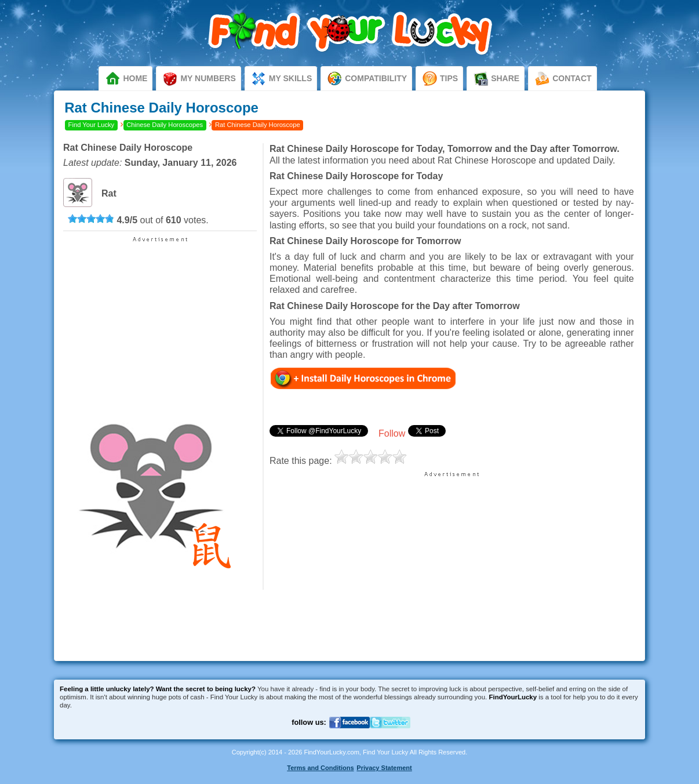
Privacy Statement (384, 768)
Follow (392, 433)
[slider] (91, 219)
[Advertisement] (160, 315)
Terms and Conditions (320, 768)
